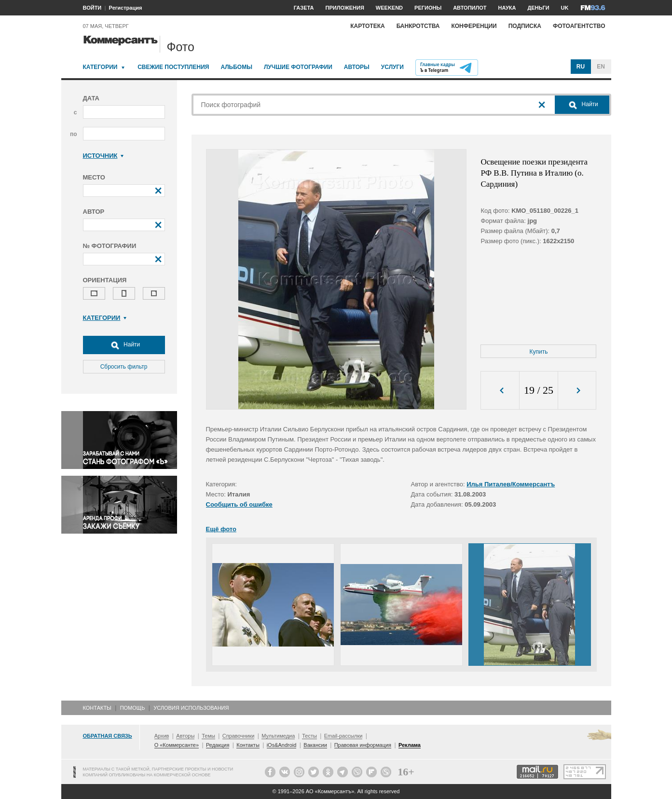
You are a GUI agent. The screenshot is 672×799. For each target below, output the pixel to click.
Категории (100, 67)
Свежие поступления (173, 67)
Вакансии (315, 745)
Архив (162, 736)
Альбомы (236, 67)
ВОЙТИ (92, 8)
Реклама (410, 745)
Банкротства (418, 26)
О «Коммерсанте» (177, 745)
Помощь (133, 708)
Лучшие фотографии (298, 67)
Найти (124, 345)
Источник (103, 156)
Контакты (97, 708)
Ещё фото (221, 529)
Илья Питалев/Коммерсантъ (511, 484)
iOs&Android (282, 745)
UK (565, 8)
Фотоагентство (579, 26)
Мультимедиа (278, 736)
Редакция (218, 745)
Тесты (309, 736)
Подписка (525, 26)
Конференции (474, 26)
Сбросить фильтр (124, 367)
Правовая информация (363, 745)
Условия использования (191, 708)
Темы (208, 736)
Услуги (392, 67)
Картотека (368, 26)
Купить (539, 352)
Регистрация (126, 8)
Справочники (239, 736)
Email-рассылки (343, 736)
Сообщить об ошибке (239, 504)
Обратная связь (108, 736)
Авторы (357, 67)
